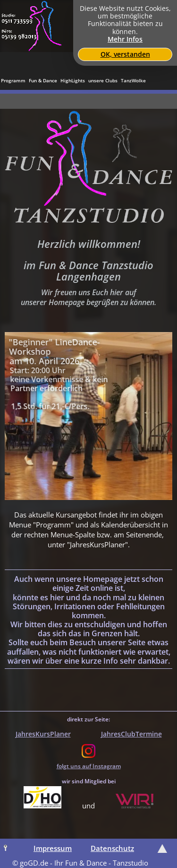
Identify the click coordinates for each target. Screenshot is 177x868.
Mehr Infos (125, 39)
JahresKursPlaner (43, 734)
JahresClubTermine (131, 734)
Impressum (53, 848)
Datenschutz (112, 848)
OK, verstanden (125, 54)
